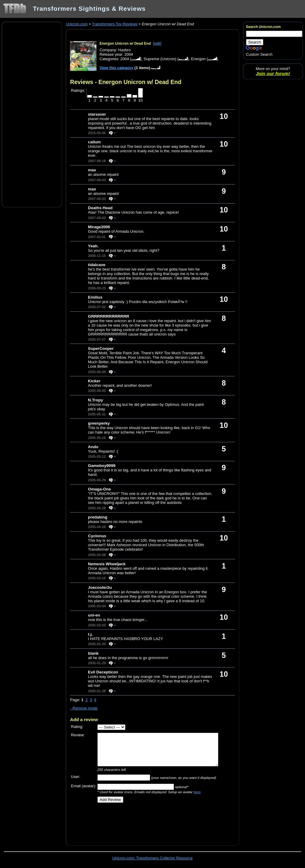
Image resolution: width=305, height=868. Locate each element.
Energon (198, 59)
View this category (116, 68)
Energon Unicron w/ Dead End (125, 44)
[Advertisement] (32, 114)
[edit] (157, 43)
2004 (125, 59)
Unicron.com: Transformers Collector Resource (152, 858)
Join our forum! (273, 73)
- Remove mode (84, 708)
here (197, 792)
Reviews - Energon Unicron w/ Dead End (126, 82)
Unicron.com (77, 24)
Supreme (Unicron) (160, 59)
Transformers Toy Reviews (115, 24)
